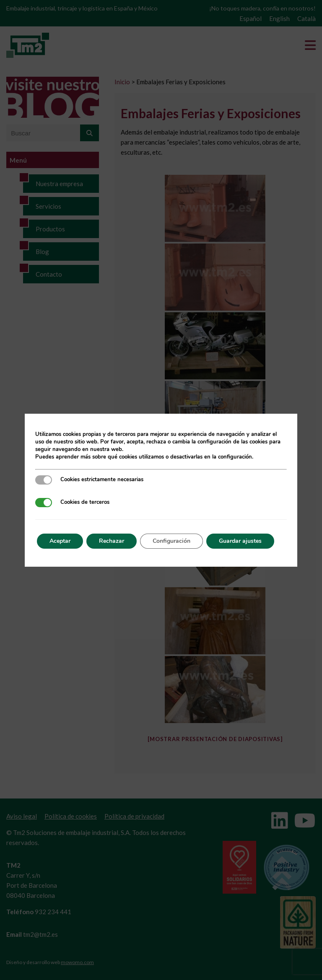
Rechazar (112, 541)
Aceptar (60, 541)
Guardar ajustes (240, 541)
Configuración (171, 541)
